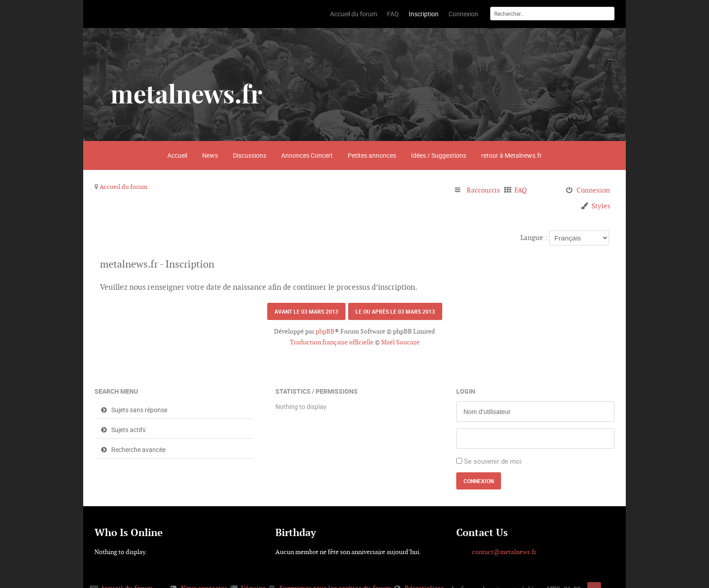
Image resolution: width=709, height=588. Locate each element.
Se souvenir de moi (493, 461)
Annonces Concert (307, 155)
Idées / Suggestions (439, 155)
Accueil (177, 155)
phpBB (325, 331)
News (210, 155)
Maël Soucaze (400, 342)
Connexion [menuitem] (593, 190)
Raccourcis (483, 190)
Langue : (534, 238)
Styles (601, 206)
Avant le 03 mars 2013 (306, 311)
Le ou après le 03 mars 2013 (395, 311)
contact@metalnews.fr (504, 552)
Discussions (250, 155)
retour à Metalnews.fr (511, 155)
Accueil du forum (123, 187)
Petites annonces (372, 155)
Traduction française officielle (332, 342)
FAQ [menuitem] (521, 190)
